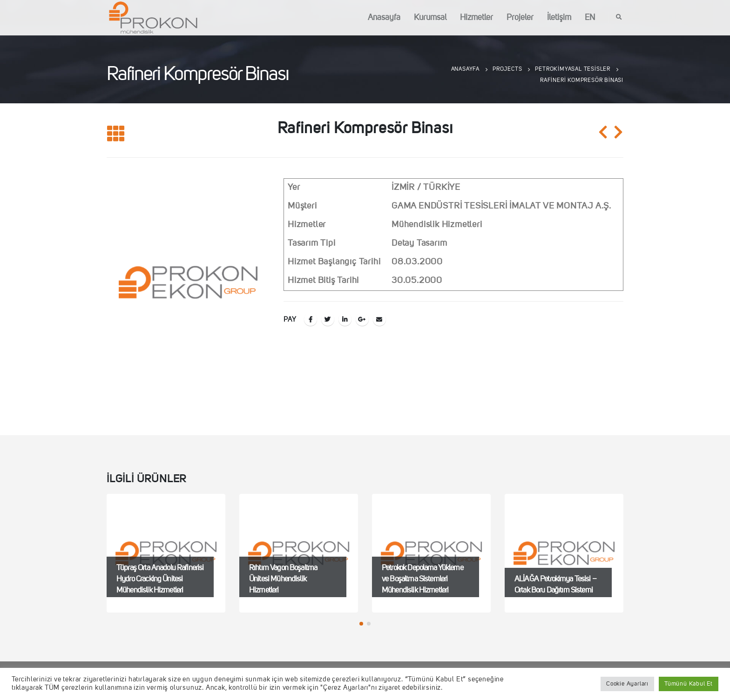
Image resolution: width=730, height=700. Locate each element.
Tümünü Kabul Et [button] (689, 684)
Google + (362, 319)
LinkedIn (345, 319)
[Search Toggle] (619, 18)
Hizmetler (477, 18)
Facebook (311, 319)
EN (590, 18)
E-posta (379, 319)
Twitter (328, 319)
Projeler (520, 18)
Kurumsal (430, 18)
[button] (361, 624)
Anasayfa (384, 18)
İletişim (559, 18)
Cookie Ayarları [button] (627, 684)
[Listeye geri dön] (116, 134)
